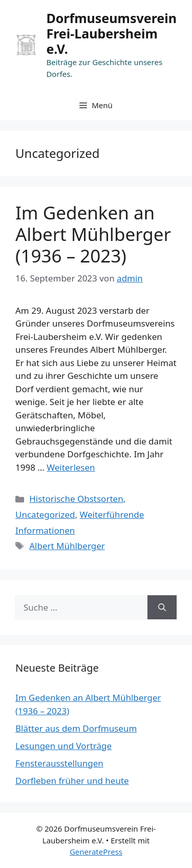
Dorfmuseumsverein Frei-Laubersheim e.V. (111, 33)
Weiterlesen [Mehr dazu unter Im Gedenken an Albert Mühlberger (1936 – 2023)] (71, 467)
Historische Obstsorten (76, 499)
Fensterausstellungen (59, 763)
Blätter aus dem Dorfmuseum (76, 728)
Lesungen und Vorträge (63, 746)
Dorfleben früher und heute (72, 781)
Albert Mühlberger (67, 546)
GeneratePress (96, 852)
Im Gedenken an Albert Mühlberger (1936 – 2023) (93, 234)
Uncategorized (45, 514)
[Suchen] (162, 608)
